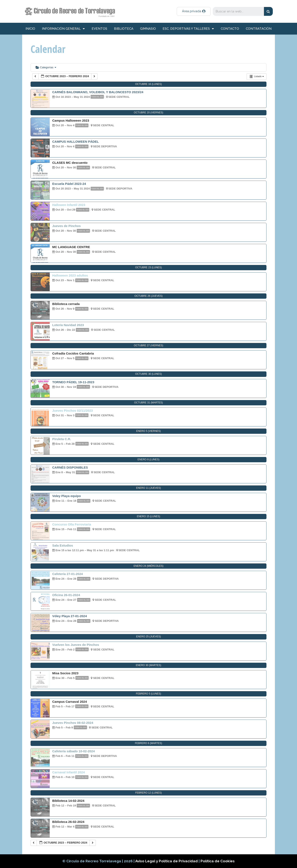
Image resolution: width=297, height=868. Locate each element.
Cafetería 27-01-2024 (68, 574)
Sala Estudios (63, 545)
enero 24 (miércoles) (148, 566)
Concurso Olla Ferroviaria (72, 524)
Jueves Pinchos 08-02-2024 (73, 723)
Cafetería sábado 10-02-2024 (74, 751)
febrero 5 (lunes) (148, 694)
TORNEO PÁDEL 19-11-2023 (73, 382)
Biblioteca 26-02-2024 (68, 822)
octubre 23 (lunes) (149, 267)
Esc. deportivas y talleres (188, 29)
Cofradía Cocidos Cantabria (73, 353)
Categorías (46, 67)
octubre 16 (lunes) (149, 84)
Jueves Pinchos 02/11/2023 (73, 410)
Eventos (99, 29)
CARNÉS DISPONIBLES (70, 467)
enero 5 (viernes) (149, 431)
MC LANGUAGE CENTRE (71, 247)
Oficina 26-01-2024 (66, 595)
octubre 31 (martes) (148, 403)
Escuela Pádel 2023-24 (69, 184)
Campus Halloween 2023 (71, 120)
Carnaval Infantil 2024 (68, 772)
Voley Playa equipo (67, 496)
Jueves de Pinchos (66, 226)
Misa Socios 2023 (65, 673)
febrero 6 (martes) (148, 743)
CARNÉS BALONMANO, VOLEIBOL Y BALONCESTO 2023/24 (98, 92)
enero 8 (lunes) (148, 460)
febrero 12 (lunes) (148, 793)
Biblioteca (124, 29)
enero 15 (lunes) (149, 516)
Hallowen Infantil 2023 (69, 205)
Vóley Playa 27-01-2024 (70, 616)
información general (63, 29)
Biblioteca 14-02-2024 (68, 801)
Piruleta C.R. (62, 439)
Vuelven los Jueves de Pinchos (76, 645)
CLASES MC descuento (70, 163)
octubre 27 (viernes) (148, 345)
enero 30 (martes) (148, 665)
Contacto (230, 29)
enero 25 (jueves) (148, 637)
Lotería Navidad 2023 (68, 325)
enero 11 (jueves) (148, 488)
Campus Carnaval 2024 (70, 702)
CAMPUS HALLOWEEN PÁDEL (76, 142)
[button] (194, 11)
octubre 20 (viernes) (148, 113)
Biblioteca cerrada (66, 304)
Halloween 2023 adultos (70, 275)
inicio (30, 29)
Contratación (259, 29)
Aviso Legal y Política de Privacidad (167, 861)
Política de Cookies (218, 861)
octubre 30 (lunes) (149, 374)
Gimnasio (148, 29)
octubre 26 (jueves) (148, 296)
